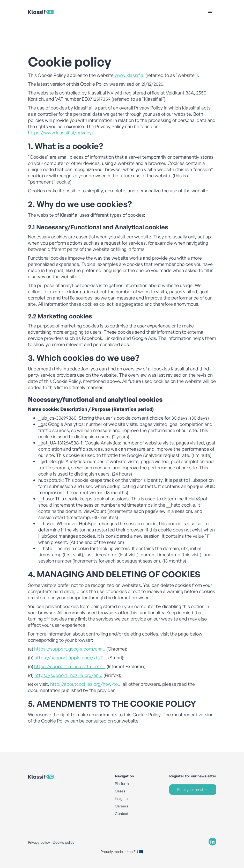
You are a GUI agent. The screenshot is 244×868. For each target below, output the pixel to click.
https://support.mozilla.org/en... (68, 675)
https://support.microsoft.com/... (70, 666)
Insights (121, 798)
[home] (54, 11)
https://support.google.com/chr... (70, 649)
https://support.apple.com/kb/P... (71, 658)
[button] (210, 11)
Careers (121, 806)
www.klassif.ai (130, 75)
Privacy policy (39, 842)
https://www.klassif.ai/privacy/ (61, 133)
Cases (120, 791)
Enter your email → (193, 789)
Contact (122, 814)
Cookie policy (64, 842)
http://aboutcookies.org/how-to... (86, 684)
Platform (122, 783)
